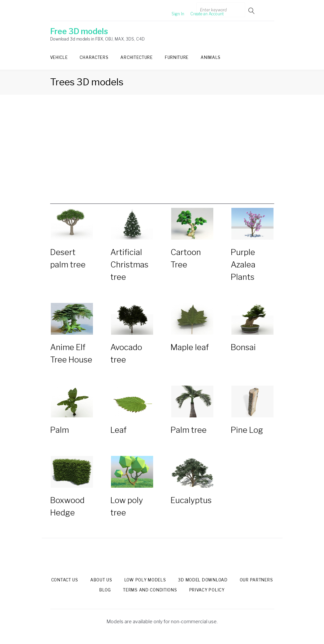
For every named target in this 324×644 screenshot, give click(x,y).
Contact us (65, 580)
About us (101, 580)
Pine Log (247, 430)
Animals (211, 57)
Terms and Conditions (150, 590)
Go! (252, 11)
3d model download (203, 580)
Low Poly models (145, 580)
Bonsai (243, 347)
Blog (105, 590)
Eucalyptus (191, 500)
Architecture (136, 57)
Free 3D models (79, 31)
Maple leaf (190, 347)
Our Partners (256, 580)
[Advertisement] (162, 157)
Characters (94, 57)
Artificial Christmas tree (129, 265)
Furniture (177, 57)
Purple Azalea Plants (243, 265)
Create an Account (196, 11)
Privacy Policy (207, 590)
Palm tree (189, 430)
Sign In (167, 11)
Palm (60, 430)
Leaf (119, 430)
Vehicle (59, 57)
